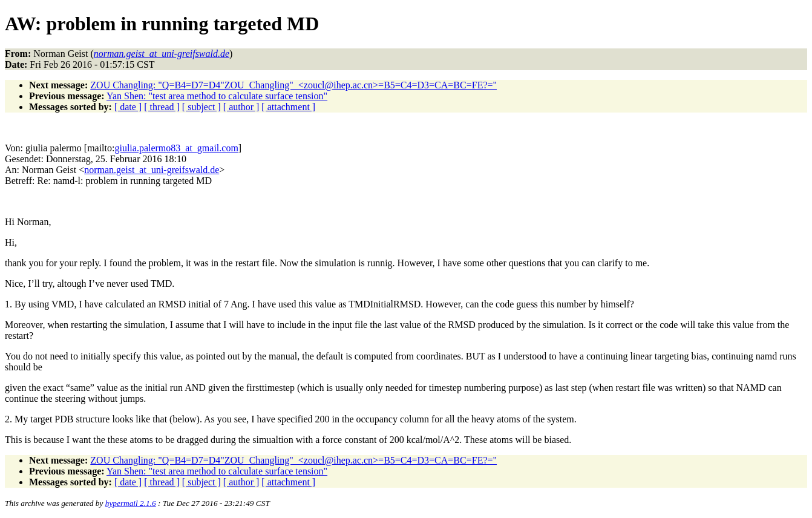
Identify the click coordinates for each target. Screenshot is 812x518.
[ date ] (128, 107)
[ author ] (241, 107)
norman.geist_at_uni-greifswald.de (152, 170)
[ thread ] (162, 107)
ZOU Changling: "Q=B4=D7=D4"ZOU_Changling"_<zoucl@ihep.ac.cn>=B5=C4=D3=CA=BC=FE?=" (293, 85)
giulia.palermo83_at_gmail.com (176, 148)
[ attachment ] (288, 107)
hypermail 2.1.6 (131, 503)
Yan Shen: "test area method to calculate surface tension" (217, 96)
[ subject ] (201, 107)
